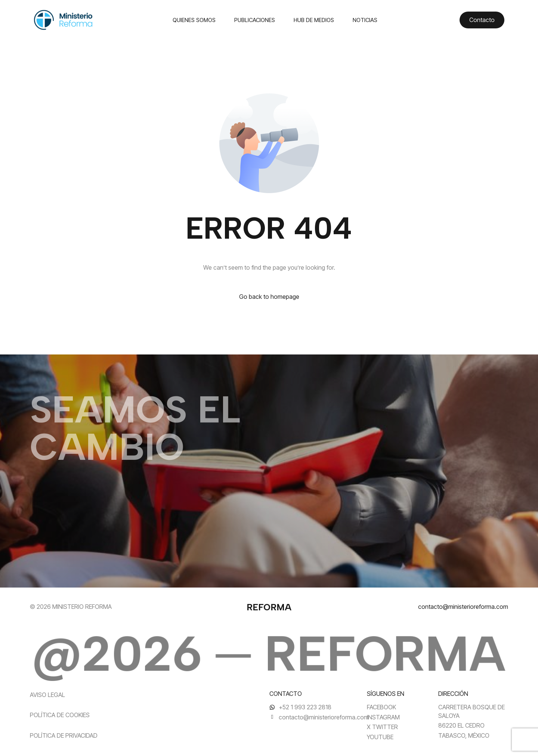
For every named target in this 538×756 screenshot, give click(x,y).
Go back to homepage (269, 297)
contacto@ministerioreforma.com (463, 607)
